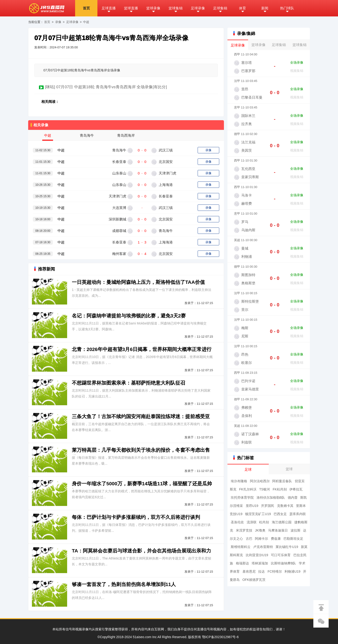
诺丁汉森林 (250, 434)
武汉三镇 (165, 150)
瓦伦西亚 (248, 169)
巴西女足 (280, 514)
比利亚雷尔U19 (257, 555)
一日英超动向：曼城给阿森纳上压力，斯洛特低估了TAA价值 (138, 282)
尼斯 (245, 336)
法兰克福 (248, 142)
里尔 (245, 310)
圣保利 (247, 416)
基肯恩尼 (249, 571)
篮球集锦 (176, 8)
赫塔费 (247, 203)
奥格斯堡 (248, 283)
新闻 (265, 8)
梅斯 (245, 328)
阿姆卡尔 (261, 539)
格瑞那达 (242, 563)
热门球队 (287, 8)
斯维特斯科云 (241, 547)
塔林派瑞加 (260, 563)
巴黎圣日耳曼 (252, 97)
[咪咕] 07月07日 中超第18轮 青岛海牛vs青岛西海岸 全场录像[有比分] (106, 87)
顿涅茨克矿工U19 (258, 514)
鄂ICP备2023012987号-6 (220, 637)
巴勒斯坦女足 (293, 539)
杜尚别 (264, 522)
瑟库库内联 (298, 514)
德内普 (293, 497)
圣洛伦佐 (237, 522)
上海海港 (165, 185)
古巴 (249, 539)
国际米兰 (248, 116)
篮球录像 (153, 8)
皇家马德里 (250, 389)
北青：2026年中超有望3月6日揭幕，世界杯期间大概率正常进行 (142, 349)
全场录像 (297, 62)
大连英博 (119, 208)
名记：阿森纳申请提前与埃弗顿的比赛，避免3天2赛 (129, 316)
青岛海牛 (119, 150)
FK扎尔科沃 (248, 489)
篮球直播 (131, 8)
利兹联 (247, 442)
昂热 (245, 354)
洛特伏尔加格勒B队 (271, 497)
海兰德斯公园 (282, 522)
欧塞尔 (247, 363)
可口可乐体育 (281, 555)
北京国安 (165, 162)
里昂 (245, 89)
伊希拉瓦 (296, 489)
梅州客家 (119, 254)
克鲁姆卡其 (285, 506)
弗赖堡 (247, 407)
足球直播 (109, 8)
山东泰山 (119, 173)
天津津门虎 (167, 173)
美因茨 (247, 150)
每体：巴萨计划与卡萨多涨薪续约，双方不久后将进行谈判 (136, 517)
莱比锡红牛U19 (287, 547)
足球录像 (198, 8)
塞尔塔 (247, 63)
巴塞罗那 (248, 71)
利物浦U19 (292, 571)
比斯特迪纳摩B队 (283, 563)
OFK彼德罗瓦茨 (254, 580)
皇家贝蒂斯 (250, 177)
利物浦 (247, 256)
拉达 (261, 571)
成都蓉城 (119, 231)
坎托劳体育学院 (242, 497)
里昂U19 (252, 506)
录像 (58, 22)
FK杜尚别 (280, 489)
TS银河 (265, 489)
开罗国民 (268, 506)
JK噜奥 (260, 530)
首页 (86, 8)
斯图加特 (248, 275)
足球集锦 (220, 8)
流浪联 (252, 522)
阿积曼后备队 (282, 481)
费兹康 (276, 539)
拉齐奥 (247, 124)
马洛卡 (247, 195)
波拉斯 (296, 530)
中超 (86, 22)
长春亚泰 (119, 162)
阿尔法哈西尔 (260, 481)
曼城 (245, 248)
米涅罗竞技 (244, 530)
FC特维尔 (275, 571)
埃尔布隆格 (239, 481)
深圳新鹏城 (117, 219)
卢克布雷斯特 (263, 547)
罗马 (245, 222)
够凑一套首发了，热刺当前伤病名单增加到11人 (124, 584)
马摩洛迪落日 (278, 530)
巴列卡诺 (248, 381)
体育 (242, 8)
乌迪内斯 (248, 230)
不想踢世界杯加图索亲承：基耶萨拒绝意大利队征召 (129, 383)
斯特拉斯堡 (250, 301)
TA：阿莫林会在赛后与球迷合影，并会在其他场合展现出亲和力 (141, 551)
